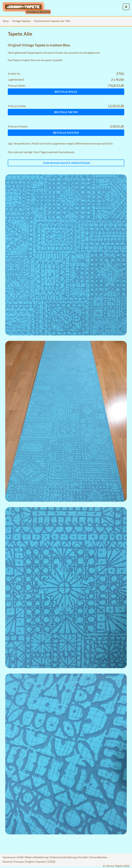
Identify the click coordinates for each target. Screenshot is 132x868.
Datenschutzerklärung (63, 857)
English (30, 862)
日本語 (51, 862)
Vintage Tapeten (21, 21)
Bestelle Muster (66, 133)
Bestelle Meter (66, 112)
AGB (20, 857)
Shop (6, 21)
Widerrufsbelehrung (37, 857)
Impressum (9, 857)
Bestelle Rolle (66, 92)
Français (19, 862)
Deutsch (7, 862)
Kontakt (83, 857)
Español (41, 862)
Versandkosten (22, 143)
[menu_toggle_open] (126, 7)
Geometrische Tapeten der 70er (52, 21)
